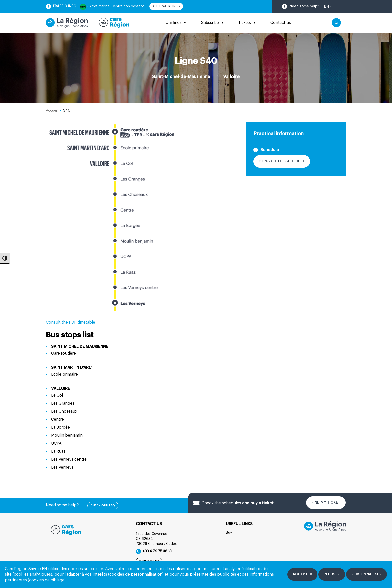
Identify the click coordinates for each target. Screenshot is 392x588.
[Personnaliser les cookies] (367, 574)
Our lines (176, 22)
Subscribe (212, 22)
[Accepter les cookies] (302, 574)
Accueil (52, 111)
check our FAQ (103, 506)
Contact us (281, 23)
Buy (229, 533)
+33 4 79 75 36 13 (154, 551)
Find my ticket (326, 503)
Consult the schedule (282, 161)
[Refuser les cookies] (332, 574)
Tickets (247, 22)
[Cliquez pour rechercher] (336, 23)
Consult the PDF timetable (71, 322)
